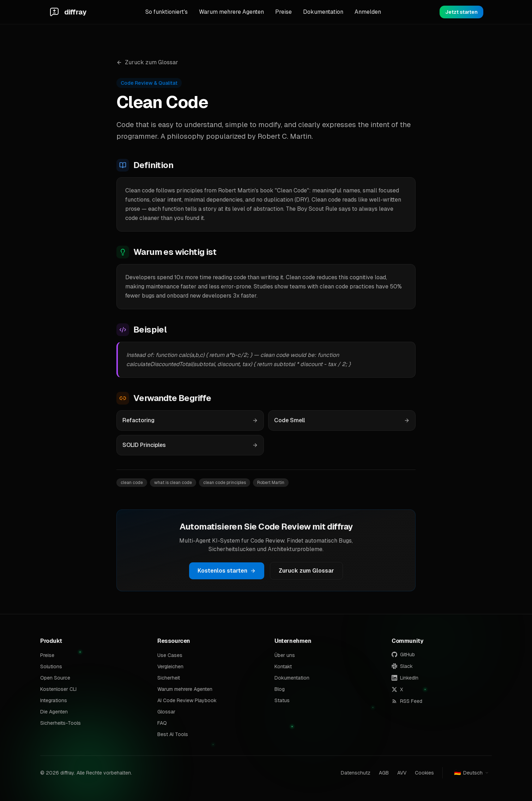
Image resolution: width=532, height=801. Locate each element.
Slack (402, 666)
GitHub (403, 654)
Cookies (424, 773)
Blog (280, 689)
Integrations (54, 700)
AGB (384, 773)
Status (282, 700)
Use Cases (170, 655)
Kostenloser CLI (58, 689)
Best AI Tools (173, 734)
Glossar (166, 712)
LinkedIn (405, 678)
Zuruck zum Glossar (147, 62)
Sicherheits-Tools (61, 723)
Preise (283, 12)
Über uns (285, 655)
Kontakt (283, 666)
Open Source (55, 678)
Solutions (51, 666)
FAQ (162, 723)
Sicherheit (169, 678)
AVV (402, 773)
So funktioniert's (167, 12)
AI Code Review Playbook (187, 700)
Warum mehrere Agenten (231, 12)
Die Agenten (54, 712)
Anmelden (368, 12)
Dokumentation (323, 12)
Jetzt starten (461, 12)
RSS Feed (407, 701)
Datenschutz (356, 773)
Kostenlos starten (227, 571)
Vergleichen (170, 666)
